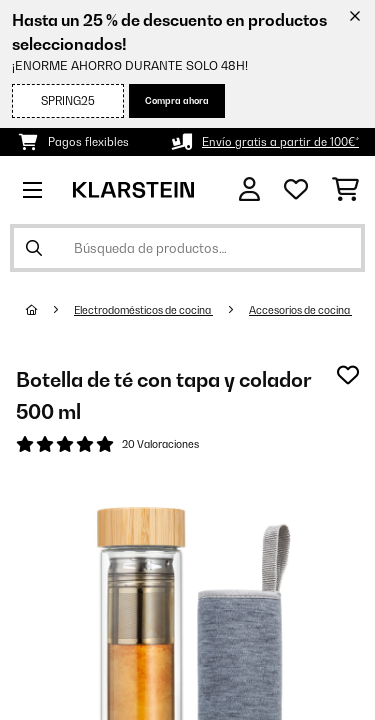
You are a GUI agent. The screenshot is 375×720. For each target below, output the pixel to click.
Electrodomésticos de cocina (143, 310)
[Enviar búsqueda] (34, 248)
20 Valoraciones (160, 444)
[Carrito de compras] (345, 190)
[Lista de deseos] (296, 190)
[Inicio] (50, 310)
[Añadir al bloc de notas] (348, 375)
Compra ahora (177, 100)
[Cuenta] (249, 189)
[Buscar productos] (187, 248)
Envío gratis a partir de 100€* (280, 142)
